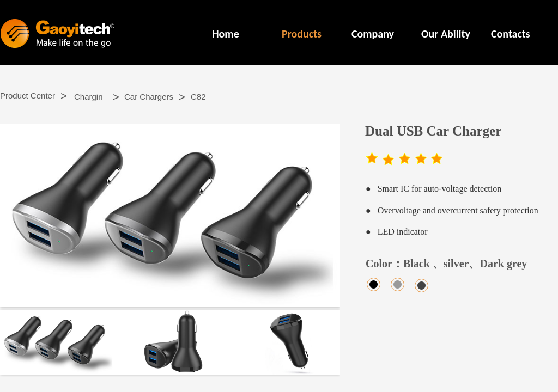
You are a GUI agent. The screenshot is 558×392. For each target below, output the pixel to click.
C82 (198, 97)
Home (226, 34)
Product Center (28, 96)
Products (302, 34)
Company (373, 34)
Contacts (511, 34)
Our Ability (446, 34)
